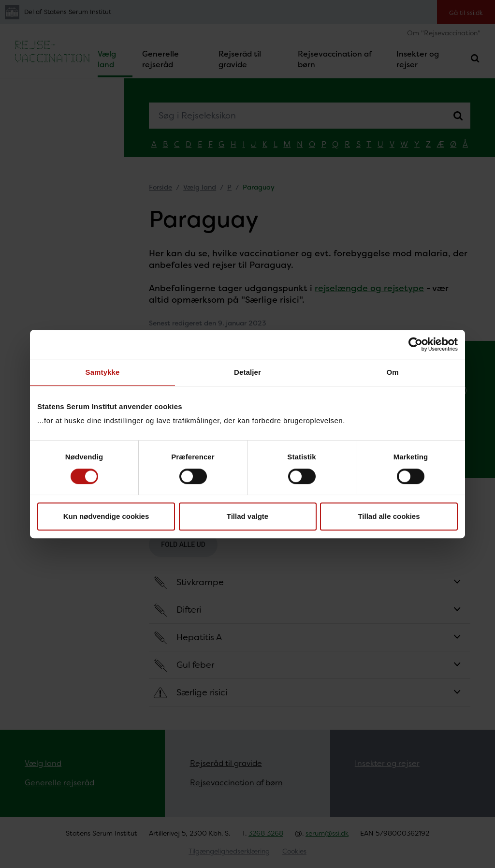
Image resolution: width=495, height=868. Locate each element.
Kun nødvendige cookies (106, 516)
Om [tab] (392, 372)
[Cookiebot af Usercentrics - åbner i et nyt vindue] (415, 344)
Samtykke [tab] (103, 372)
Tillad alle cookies (389, 516)
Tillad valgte (247, 516)
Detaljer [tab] (247, 372)
